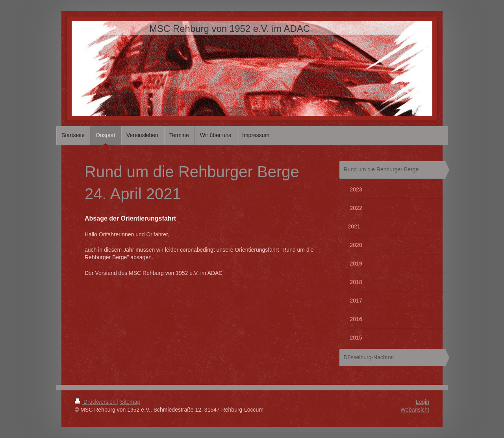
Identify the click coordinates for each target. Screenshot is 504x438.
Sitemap (130, 402)
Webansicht (415, 410)
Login (422, 402)
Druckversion (96, 402)
